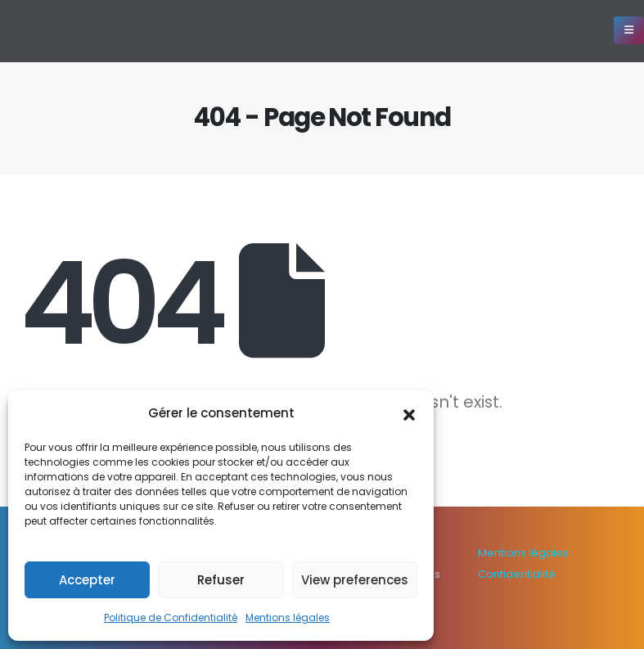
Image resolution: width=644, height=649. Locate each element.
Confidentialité (517, 574)
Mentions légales (288, 617)
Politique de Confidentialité (171, 617)
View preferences (355, 580)
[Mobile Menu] (629, 30)
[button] (409, 413)
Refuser (221, 580)
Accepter (87, 580)
